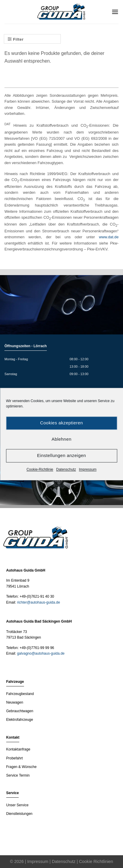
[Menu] (115, 12)
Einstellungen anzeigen (61, 455)
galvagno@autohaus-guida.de (41, 653)
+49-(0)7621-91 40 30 (37, 596)
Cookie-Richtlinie (40, 469)
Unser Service (17, 805)
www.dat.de (109, 237)
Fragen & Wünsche (21, 767)
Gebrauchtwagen (20, 711)
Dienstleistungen (19, 814)
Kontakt (13, 737)
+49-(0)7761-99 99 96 (37, 648)
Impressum (88, 469)
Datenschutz (66, 469)
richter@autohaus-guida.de (38, 602)
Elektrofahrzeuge (20, 720)
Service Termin (18, 775)
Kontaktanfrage (18, 749)
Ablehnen (61, 439)
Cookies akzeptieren (61, 423)
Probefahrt (15, 758)
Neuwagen (15, 702)
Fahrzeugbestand (20, 694)
